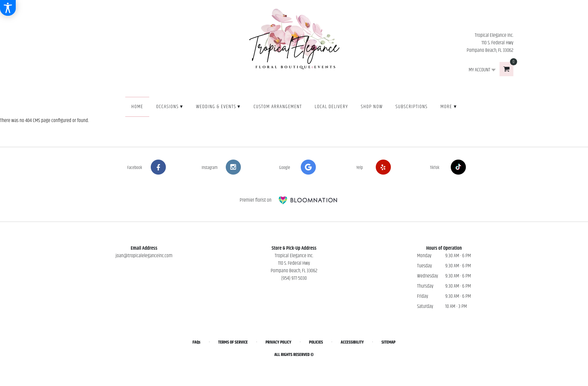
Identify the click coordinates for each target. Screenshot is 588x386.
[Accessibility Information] (8, 8)
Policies (316, 342)
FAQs (196, 342)
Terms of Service (233, 342)
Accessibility (352, 342)
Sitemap (388, 342)
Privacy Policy (278, 342)
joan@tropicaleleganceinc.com (144, 256)
